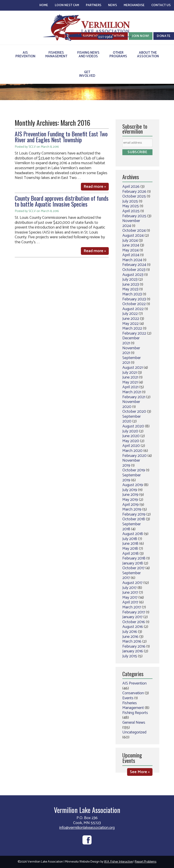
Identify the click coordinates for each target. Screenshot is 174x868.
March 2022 (132, 328)
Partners (94, 5)
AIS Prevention (134, 683)
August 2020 (133, 426)
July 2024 (130, 241)
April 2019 (130, 505)
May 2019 (130, 500)
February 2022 (134, 333)
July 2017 (129, 588)
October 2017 (133, 568)
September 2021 (132, 360)
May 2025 (131, 206)
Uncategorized (134, 732)
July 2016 (130, 632)
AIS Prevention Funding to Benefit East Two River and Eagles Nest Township (61, 137)
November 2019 (131, 463)
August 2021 (133, 368)
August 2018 (133, 534)
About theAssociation (148, 54)
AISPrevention (25, 54)
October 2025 (134, 196)
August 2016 (133, 627)
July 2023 (130, 280)
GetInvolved (87, 74)
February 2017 (134, 612)
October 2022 (134, 304)
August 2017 (132, 583)
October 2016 (134, 622)
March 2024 (132, 260)
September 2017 (132, 576)
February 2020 (134, 456)
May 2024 (130, 250)
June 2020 (131, 436)
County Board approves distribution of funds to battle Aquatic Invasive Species (62, 201)
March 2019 (132, 509)
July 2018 (130, 539)
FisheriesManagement (56, 54)
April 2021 (130, 387)
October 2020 (134, 412)
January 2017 (132, 617)
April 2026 (131, 187)
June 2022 (131, 319)
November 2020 (131, 404)
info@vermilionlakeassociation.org (87, 828)
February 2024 (134, 265)
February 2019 (134, 514)
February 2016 (134, 646)
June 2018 (130, 544)
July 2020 (130, 431)
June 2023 (131, 285)
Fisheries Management (133, 706)
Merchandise (134, 5)
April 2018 (130, 554)
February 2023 (134, 299)
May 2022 (130, 324)
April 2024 (131, 255)
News (112, 5)
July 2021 (130, 373)
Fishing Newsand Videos (88, 54)
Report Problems (146, 862)
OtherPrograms (118, 54)
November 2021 (131, 351)
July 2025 (130, 201)
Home (44, 5)
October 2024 (134, 231)
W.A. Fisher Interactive (118, 862)
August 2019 (133, 485)
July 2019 (130, 490)
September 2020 (132, 419)
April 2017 (130, 602)
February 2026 (134, 192)
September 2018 (132, 527)
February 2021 (134, 397)
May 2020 (131, 441)
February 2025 (134, 216)
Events (128, 698)
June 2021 (130, 377)
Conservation (133, 693)
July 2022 (130, 314)
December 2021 (131, 341)
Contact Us (161, 5)
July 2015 (130, 656)
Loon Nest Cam (67, 5)
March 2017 (132, 607)
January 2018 (133, 563)
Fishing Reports (135, 713)
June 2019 (130, 495)
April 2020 (131, 446)
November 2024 (131, 223)
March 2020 (132, 451)
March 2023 (132, 294)
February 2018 (134, 558)
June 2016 (130, 637)
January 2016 (133, 651)
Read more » (95, 187)
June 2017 (130, 593)
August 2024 (133, 236)
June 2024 (131, 245)
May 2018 (130, 549)
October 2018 (134, 519)
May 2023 (130, 289)
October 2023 (134, 270)
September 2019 (132, 478)
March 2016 (132, 641)
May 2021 (130, 382)
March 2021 (132, 392)
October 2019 (134, 470)
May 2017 (130, 598)
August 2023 (133, 275)
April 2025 (131, 211)
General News (134, 723)
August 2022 (133, 309)
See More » (140, 772)
